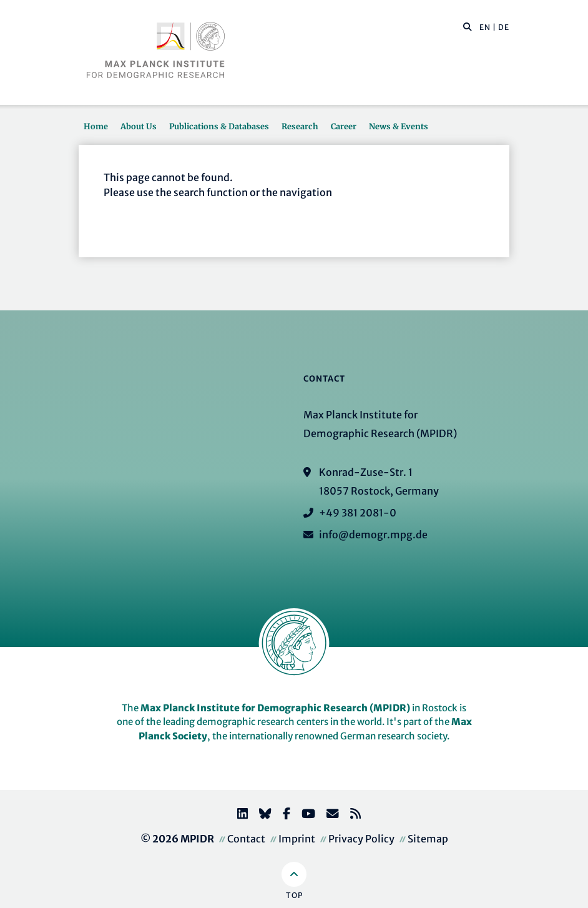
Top (294, 895)
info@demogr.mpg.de (373, 535)
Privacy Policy (361, 839)
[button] (468, 26)
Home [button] (96, 126)
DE (504, 27)
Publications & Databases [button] (219, 126)
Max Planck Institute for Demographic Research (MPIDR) (275, 708)
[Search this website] (461, 27)
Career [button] (344, 126)
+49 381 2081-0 (358, 513)
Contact (246, 839)
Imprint (297, 839)
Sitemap (428, 839)
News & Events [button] (399, 126)
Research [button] (300, 126)
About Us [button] (139, 126)
